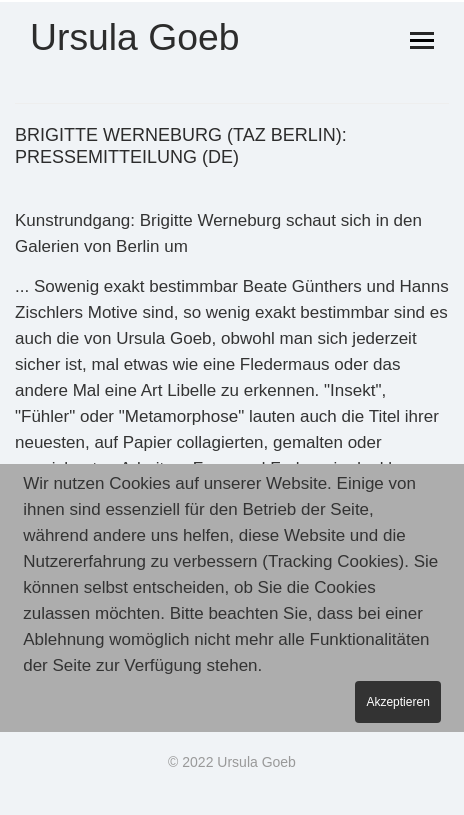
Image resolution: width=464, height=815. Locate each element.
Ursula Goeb (135, 38)
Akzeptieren (397, 703)
